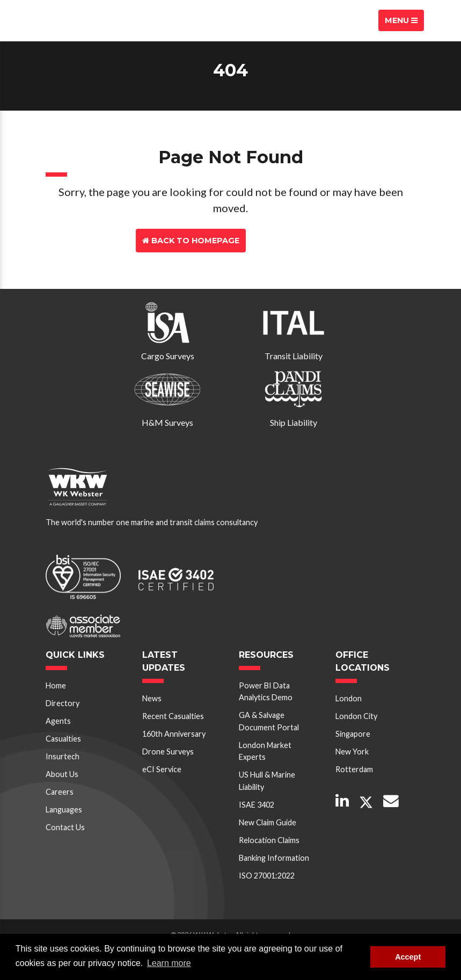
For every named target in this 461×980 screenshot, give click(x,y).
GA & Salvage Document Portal (269, 721)
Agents (58, 721)
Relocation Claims (269, 840)
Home (56, 685)
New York (352, 752)
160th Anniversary (174, 734)
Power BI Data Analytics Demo (266, 691)
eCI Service (162, 769)
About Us (62, 774)
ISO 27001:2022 (267, 876)
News (152, 698)
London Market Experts (265, 751)
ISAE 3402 (257, 805)
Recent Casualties (173, 716)
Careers (60, 792)
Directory (63, 703)
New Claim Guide (268, 822)
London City (356, 716)
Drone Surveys (168, 752)
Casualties (63, 739)
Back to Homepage (191, 241)
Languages (64, 810)
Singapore (353, 734)
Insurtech (63, 756)
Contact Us (286, 241)
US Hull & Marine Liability (267, 781)
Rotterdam (354, 769)
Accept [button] (408, 957)
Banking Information (274, 858)
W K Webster (75, 20)
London (349, 698)
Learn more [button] (169, 963)
